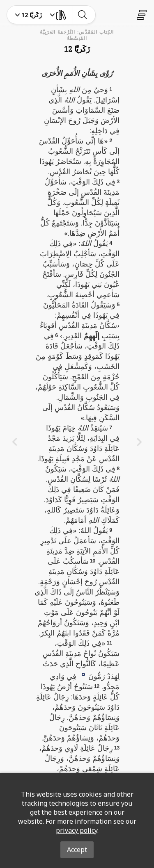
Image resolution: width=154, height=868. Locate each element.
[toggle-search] (82, 15)
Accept (77, 850)
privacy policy (77, 830)
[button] (83, 674)
